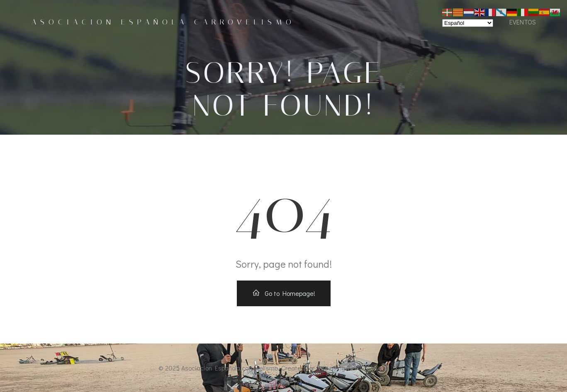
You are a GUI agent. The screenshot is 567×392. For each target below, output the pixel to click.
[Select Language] (468, 23)
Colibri (400, 368)
